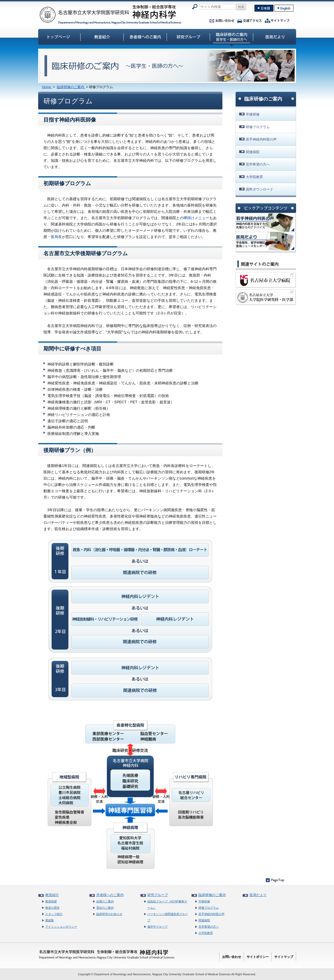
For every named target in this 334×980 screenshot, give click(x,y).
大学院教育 (254, 177)
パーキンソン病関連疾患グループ (168, 917)
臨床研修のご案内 (232, 37)
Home (47, 87)
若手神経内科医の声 (261, 139)
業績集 (50, 920)
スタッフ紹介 (54, 914)
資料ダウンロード (260, 189)
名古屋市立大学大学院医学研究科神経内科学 (111, 14)
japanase (264, 8)
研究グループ (188, 37)
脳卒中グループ (158, 927)
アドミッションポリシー (61, 927)
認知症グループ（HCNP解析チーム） (167, 904)
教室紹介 (102, 37)
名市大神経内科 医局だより (265, 241)
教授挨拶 (51, 901)
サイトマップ (277, 20)
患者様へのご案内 (145, 37)
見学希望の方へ (258, 164)
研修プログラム (258, 127)
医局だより (275, 37)
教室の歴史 (53, 908)
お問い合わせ (222, 20)
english (284, 8)
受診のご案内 (105, 908)
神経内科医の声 (265, 223)
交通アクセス (250, 20)
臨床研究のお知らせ (109, 914)
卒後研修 (253, 114)
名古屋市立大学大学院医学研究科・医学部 (266, 297)
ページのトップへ (275, 880)
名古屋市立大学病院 (266, 280)
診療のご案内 (105, 901)
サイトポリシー (258, 957)
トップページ (59, 37)
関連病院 (253, 152)
